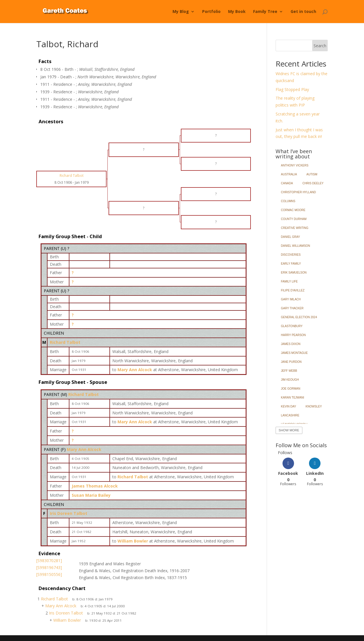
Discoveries (291, 255)
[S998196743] (49, 567)
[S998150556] (49, 574)
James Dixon (291, 344)
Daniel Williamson (296, 246)
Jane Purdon (291, 362)
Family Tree (265, 12)
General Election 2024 (299, 317)
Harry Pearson (293, 335)
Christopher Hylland (299, 192)
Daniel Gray (291, 237)
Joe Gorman (291, 389)
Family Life (290, 281)
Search (320, 46)
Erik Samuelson (294, 273)
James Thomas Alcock (95, 486)
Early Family (291, 264)
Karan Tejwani (293, 398)
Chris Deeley (313, 183)
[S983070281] (49, 561)
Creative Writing (295, 228)
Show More (289, 430)
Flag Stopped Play (292, 89)
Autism (312, 174)
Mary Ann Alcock (84, 449)
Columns (288, 201)
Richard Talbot (65, 342)
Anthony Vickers (295, 165)
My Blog (181, 12)
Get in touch (303, 12)
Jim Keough (290, 380)
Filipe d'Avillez (293, 290)
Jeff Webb (289, 371)
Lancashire (290, 415)
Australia (289, 174)
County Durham (294, 219)
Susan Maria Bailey (91, 495)
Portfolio (211, 12)
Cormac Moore (293, 210)
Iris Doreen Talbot (69, 513)
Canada (287, 183)
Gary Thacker (292, 308)
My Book (237, 12)
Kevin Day (289, 406)
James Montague (294, 353)
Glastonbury (292, 326)
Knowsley (314, 406)
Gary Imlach (291, 299)
